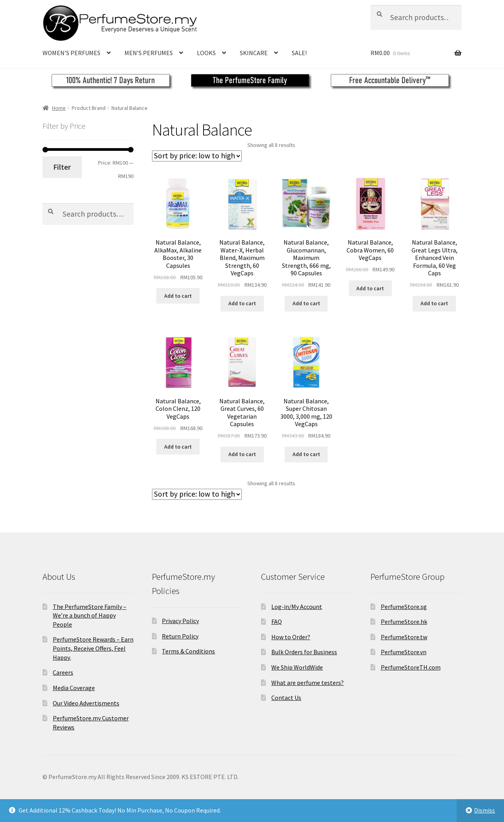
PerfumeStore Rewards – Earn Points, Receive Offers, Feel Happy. (93, 648)
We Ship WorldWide (297, 667)
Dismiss (485, 810)
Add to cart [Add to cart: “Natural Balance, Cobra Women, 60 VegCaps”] (370, 288)
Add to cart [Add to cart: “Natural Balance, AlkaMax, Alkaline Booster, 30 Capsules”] (178, 296)
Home (59, 108)
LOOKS (206, 53)
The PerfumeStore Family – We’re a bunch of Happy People (90, 615)
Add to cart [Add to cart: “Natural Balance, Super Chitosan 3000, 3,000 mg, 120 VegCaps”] (306, 454)
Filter (62, 167)
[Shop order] (197, 156)
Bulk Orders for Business (304, 652)
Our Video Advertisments (86, 703)
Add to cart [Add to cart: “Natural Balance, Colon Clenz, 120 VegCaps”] (178, 447)
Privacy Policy (180, 621)
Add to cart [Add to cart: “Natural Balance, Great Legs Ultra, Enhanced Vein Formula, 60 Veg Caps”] (434, 303)
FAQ (277, 622)
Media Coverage (74, 688)
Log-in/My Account (297, 607)
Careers (63, 672)
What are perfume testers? (308, 683)
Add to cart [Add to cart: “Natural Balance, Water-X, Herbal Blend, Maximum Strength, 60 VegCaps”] (242, 303)
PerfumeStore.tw (404, 637)
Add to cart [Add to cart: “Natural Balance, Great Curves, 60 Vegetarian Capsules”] (242, 454)
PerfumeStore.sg (404, 607)
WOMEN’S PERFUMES (71, 53)
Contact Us (286, 698)
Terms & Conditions (188, 651)
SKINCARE (254, 53)
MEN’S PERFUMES (149, 53)
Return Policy (180, 636)
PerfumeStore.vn (404, 652)
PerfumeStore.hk (404, 622)
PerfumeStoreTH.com (411, 667)
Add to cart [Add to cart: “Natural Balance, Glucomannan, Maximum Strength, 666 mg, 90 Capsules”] (306, 303)
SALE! (299, 53)
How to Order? (291, 637)
